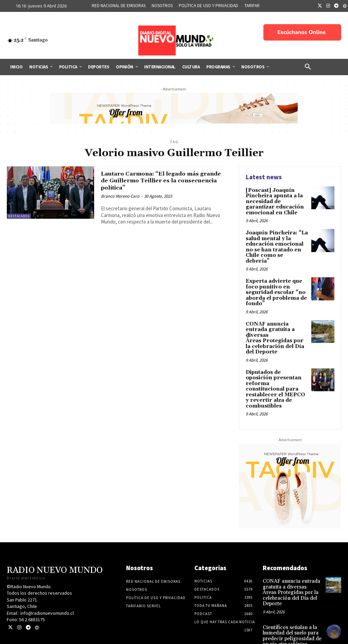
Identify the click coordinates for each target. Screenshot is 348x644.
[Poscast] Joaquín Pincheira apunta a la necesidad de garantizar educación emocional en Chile (277, 201)
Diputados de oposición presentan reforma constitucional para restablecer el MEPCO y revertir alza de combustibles (276, 366)
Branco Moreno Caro (120, 196)
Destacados (19, 216)
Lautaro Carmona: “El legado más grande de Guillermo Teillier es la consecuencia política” (159, 181)
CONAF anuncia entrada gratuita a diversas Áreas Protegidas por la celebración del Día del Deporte (276, 323)
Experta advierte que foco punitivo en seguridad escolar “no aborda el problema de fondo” (275, 282)
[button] (308, 67)
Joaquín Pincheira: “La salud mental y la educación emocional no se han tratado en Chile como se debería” (277, 241)
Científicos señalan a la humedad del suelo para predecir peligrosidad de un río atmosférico (291, 607)
